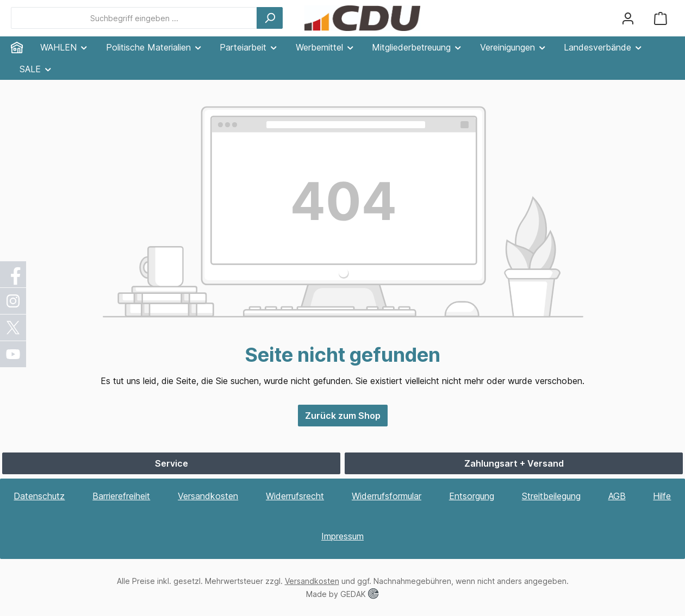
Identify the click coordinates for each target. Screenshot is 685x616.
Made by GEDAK (342, 594)
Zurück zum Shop (343, 416)
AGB (617, 496)
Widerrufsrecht (295, 496)
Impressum (342, 536)
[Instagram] (14, 301)
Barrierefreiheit (121, 496)
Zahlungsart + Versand (514, 463)
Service (172, 463)
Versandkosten (208, 496)
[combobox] (134, 18)
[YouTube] (14, 354)
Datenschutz (39, 496)
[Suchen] (270, 18)
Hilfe (662, 496)
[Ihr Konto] (628, 18)
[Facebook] (14, 274)
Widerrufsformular (387, 496)
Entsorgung (472, 496)
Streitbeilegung (551, 496)
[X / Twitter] (14, 328)
